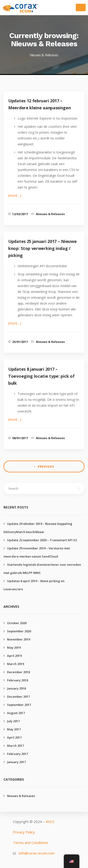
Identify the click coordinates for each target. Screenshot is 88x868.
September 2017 (19, 705)
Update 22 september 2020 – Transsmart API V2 (42, 540)
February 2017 (17, 754)
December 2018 (18, 672)
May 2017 (14, 729)
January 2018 (16, 688)
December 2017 (18, 697)
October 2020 (17, 623)
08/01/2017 (20, 438)
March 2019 (15, 664)
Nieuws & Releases (50, 214)
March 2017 (15, 746)
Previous (46, 467)
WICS (50, 822)
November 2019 (19, 639)
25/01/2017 (20, 342)
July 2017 (13, 721)
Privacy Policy (24, 832)
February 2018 (17, 680)
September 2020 (19, 631)
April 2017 (14, 737)
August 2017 (16, 713)
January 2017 (16, 762)
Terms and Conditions (31, 843)
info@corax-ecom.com (37, 853)
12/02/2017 (20, 214)
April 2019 (14, 656)
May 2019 (14, 647)
